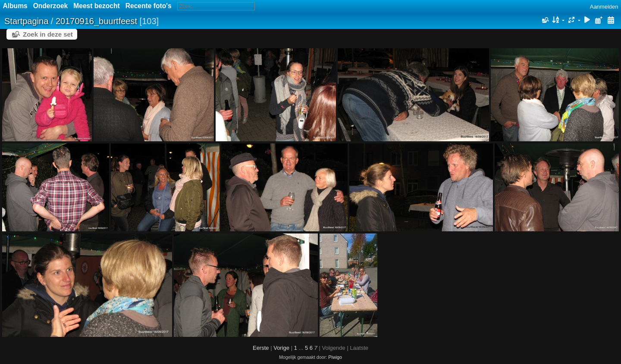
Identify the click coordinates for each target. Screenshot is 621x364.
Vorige (281, 348)
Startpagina (26, 21)
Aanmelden (604, 7)
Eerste (261, 348)
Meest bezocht (96, 6)
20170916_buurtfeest (96, 21)
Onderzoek (51, 6)
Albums (15, 6)
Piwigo (335, 357)
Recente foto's (149, 6)
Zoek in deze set (48, 34)
